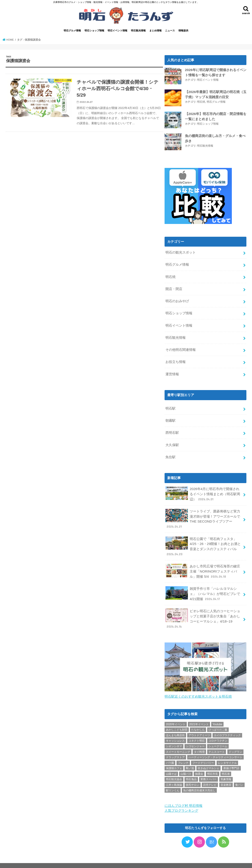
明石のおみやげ (177, 300)
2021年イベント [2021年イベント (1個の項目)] (199, 715)
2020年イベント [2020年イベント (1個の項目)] (176, 715)
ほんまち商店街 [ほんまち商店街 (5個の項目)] (175, 726)
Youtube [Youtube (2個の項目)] (217, 715)
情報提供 (183, 31)
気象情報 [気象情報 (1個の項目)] (226, 770)
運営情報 (172, 371)
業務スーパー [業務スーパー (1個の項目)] (209, 770)
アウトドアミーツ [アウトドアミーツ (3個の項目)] (199, 726)
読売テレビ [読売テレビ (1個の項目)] (210, 776)
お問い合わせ (54, 861)
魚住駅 (171, 452)
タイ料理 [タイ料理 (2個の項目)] (199, 743)
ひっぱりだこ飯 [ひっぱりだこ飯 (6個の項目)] (218, 721)
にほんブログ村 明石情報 (184, 797)
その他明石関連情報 (181, 347)
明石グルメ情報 (72, 31)
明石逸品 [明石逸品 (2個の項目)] (191, 770)
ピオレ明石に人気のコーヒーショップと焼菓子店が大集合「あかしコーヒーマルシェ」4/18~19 (203, 610)
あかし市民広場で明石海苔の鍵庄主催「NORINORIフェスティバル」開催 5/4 (203, 564)
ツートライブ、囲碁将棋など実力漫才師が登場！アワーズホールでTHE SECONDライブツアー (203, 513)
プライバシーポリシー (25, 861)
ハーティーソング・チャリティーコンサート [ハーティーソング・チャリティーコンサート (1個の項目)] (215, 749)
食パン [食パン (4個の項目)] (239, 776)
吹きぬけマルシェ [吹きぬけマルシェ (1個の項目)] (209, 759)
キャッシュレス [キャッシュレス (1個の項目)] (175, 732)
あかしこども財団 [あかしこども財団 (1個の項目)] (177, 721)
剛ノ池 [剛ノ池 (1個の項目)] (190, 759)
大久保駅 (172, 441)
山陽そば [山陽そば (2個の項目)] (171, 765)
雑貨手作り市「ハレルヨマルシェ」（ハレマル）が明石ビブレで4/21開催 (203, 586)
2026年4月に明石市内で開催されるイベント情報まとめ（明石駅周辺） (203, 489)
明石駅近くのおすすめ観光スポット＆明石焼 (198, 688)
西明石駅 (172, 429)
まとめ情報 (155, 31)
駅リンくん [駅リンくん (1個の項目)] (173, 781)
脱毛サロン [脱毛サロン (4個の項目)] (193, 776)
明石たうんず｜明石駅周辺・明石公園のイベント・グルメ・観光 (146, 861)
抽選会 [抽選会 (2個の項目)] (199, 765)
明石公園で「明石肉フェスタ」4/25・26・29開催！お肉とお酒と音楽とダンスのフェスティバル (203, 540)
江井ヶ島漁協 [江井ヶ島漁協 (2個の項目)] (174, 776)
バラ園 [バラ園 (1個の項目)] (170, 754)
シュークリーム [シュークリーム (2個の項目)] (218, 738)
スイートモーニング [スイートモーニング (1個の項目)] (178, 743)
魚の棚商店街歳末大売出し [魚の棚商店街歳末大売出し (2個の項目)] (199, 781)
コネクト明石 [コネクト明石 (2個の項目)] (197, 732)
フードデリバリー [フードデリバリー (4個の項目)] (203, 754)
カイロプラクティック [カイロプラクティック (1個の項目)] (227, 726)
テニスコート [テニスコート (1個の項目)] (217, 743)
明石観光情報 (138, 31)
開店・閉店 (174, 288)
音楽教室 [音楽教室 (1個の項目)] (226, 776)
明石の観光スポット (181, 252)
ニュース (170, 31)
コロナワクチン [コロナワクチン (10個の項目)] (218, 732)
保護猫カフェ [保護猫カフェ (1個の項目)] (174, 759)
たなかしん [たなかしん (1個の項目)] (198, 721)
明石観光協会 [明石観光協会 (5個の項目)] (174, 770)
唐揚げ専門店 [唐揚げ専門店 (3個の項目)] (231, 759)
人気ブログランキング (181, 802)
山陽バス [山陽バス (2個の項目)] (186, 765)
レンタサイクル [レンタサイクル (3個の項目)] (227, 754)
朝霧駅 (171, 417)
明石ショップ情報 (94, 31)
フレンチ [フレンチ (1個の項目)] (183, 754)
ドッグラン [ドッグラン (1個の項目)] (235, 743)
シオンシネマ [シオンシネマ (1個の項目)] (174, 738)
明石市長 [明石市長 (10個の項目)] (213, 765)
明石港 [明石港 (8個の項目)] (226, 765)
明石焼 (201, 101)
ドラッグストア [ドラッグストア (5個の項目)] (175, 749)
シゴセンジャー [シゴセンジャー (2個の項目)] (195, 738)
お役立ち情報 (176, 359)
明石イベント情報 (117, 31)
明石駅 (171, 405)
